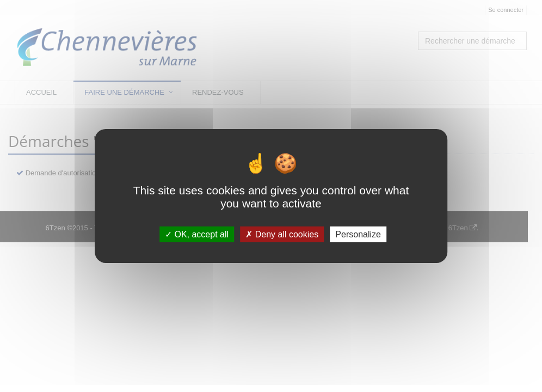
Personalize (358, 234)
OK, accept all (197, 234)
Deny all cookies (282, 234)
